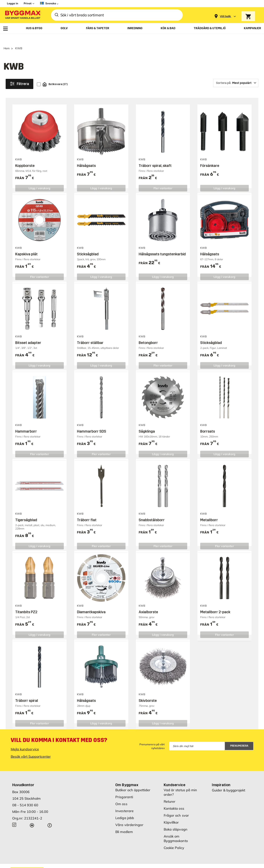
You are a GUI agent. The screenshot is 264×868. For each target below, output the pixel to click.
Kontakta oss (174, 800)
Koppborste (25, 157)
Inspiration (221, 776)
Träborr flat (87, 511)
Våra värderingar (129, 816)
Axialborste (148, 603)
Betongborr (148, 334)
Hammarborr (26, 423)
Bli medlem (124, 823)
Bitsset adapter (28, 334)
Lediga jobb (125, 809)
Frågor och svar (176, 807)
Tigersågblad (26, 511)
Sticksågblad (88, 245)
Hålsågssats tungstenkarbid (162, 245)
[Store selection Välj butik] (225, 16)
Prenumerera (239, 737)
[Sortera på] (236, 74)
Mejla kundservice (25, 741)
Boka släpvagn (176, 821)
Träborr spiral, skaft (155, 157)
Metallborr (209, 511)
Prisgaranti (124, 788)
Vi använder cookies (166, 862)
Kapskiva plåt (26, 245)
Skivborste (148, 692)
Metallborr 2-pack (215, 603)
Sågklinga (147, 423)
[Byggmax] (23, 15)
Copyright (142, 862)
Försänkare (210, 157)
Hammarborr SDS (92, 423)
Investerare (124, 802)
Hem (7, 40)
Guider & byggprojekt (229, 782)
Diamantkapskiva (91, 603)
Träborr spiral (27, 692)
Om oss (121, 795)
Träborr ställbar (90, 334)
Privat (28, 3)
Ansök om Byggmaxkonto (176, 830)
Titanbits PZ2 (26, 603)
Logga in (13, 3)
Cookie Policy (174, 839)
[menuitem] (5, 29)
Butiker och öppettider (133, 781)
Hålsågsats (86, 157)
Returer (170, 793)
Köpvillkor (171, 814)
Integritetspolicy (193, 862)
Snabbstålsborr (152, 511)
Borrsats (208, 423)
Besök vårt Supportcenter (31, 748)
